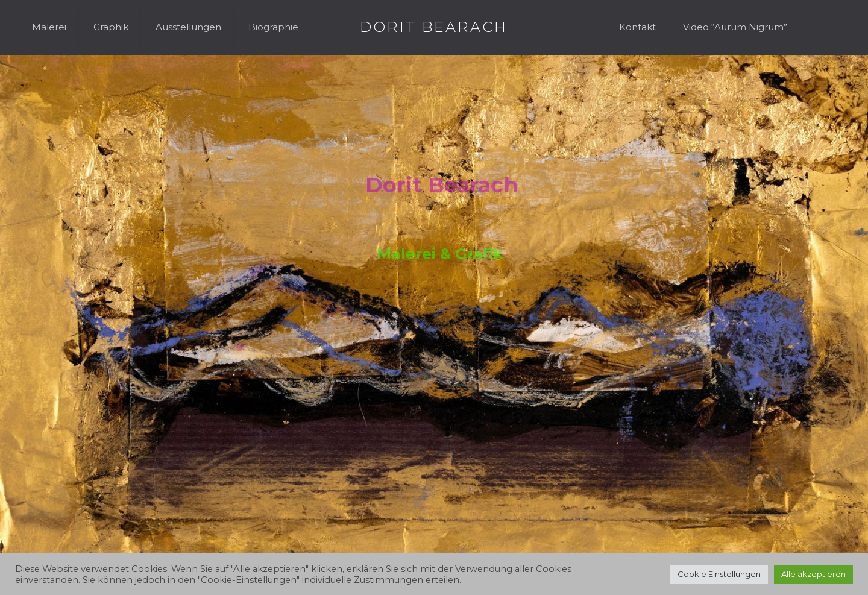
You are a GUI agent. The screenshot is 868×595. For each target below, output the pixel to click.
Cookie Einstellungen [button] (719, 574)
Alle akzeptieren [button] (813, 574)
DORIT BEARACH (434, 27)
